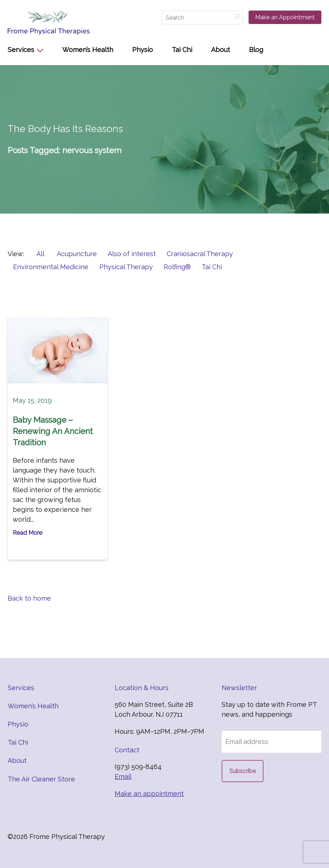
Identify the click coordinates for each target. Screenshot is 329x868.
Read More (27, 533)
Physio (142, 50)
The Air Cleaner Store (41, 779)
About (221, 50)
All (40, 254)
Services (21, 50)
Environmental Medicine (51, 267)
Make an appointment (149, 794)
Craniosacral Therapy (200, 254)
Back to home (29, 598)
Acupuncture (77, 254)
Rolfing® (177, 267)
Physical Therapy (126, 267)
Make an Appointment (285, 17)
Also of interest (132, 254)
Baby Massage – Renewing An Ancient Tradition (53, 431)
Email (123, 777)
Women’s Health (88, 50)
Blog (256, 50)
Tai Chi (182, 50)
